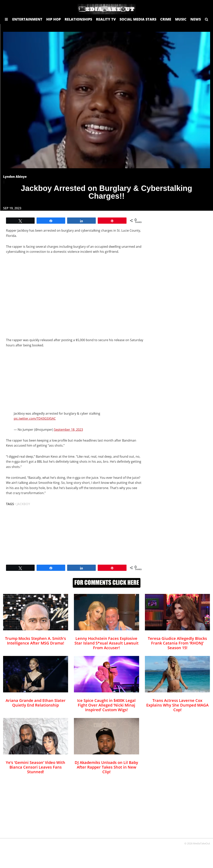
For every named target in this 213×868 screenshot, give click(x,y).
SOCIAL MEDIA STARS (138, 19)
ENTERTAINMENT (27, 19)
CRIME (166, 19)
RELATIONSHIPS (78, 19)
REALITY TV (106, 19)
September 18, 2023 (68, 430)
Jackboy (23, 504)
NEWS (196, 19)
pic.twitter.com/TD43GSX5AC (35, 418)
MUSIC (181, 19)
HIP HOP (53, 19)
